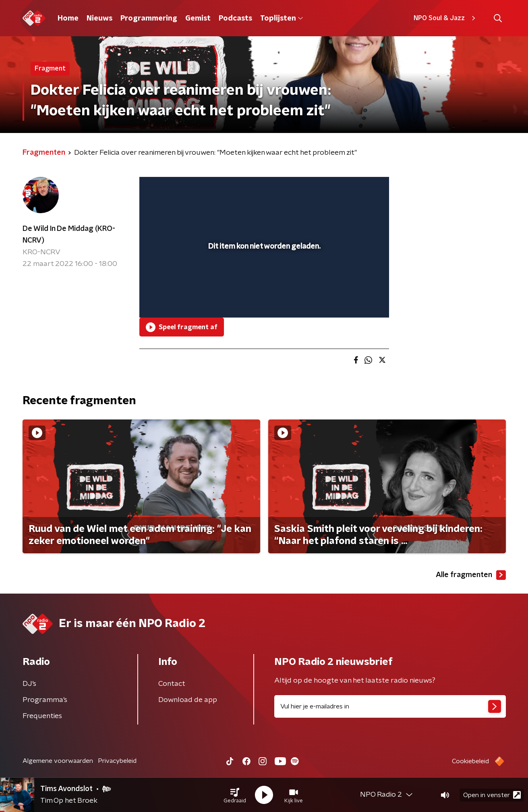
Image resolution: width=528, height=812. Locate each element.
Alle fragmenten (471, 575)
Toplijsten (282, 19)
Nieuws (99, 19)
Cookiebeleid (470, 761)
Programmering (149, 19)
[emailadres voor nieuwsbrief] (390, 706)
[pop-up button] (353, 300)
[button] (235, 795)
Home (68, 19)
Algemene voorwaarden (58, 761)
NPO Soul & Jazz (446, 18)
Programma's (45, 700)
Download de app (188, 700)
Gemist (198, 19)
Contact (172, 684)
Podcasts (235, 19)
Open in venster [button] (492, 795)
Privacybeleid (117, 761)
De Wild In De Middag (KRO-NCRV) (69, 235)
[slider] (263, 278)
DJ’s (29, 684)
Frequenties (42, 716)
